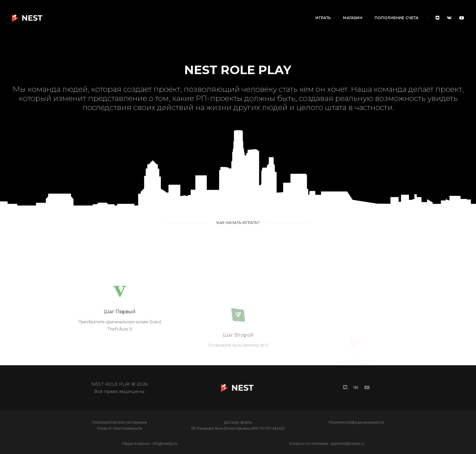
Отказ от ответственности (120, 428)
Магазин (299, 11)
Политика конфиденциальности (356, 422)
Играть (269, 11)
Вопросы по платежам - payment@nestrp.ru (327, 444)
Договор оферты (238, 422)
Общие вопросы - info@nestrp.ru (149, 444)
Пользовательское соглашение (120, 422)
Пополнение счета (343, 11)
